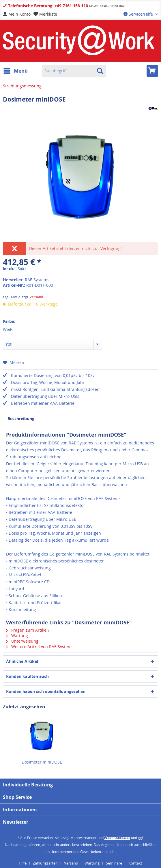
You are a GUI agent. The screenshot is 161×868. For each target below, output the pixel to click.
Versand (36, 297)
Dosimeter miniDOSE (42, 762)
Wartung (17, 636)
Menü (16, 70)
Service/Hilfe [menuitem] (139, 14)
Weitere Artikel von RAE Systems (40, 647)
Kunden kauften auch (27, 676)
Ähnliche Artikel (22, 661)
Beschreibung (21, 419)
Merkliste (45, 14)
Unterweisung (22, 641)
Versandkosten (117, 838)
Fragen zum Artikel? (28, 630)
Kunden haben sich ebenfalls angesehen (46, 691)
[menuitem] (17, 14)
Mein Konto (17, 14)
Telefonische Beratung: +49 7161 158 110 (45, 6)
